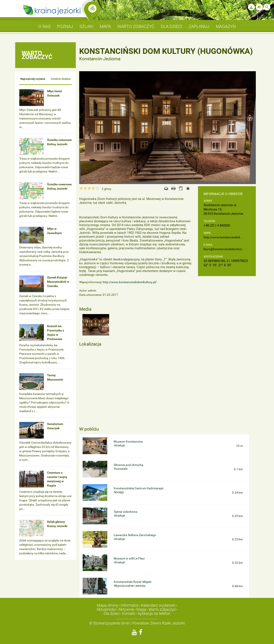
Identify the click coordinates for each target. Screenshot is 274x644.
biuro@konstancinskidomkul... (224, 249)
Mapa (141, 609)
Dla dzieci (112, 613)
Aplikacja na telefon (154, 613)
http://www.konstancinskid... (223, 237)
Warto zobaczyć (162, 609)
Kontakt (129, 613)
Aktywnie (126, 609)
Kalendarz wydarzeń (158, 605)
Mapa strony (107, 605)
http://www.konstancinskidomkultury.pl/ (130, 282)
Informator (130, 605)
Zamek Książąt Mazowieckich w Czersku (58, 282)
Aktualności (106, 609)
